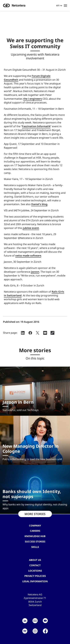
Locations (35, 571)
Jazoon (35, 272)
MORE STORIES (35, 514)
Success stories (35, 541)
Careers (35, 531)
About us (35, 560)
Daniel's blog (39, 204)
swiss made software (28, 256)
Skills (35, 547)
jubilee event (31, 228)
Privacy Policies (35, 576)
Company (35, 525)
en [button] (58, 5)
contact (35, 565)
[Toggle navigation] (65, 5)
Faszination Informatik (36, 126)
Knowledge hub (35, 536)
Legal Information (35, 581)
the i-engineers (33, 99)
